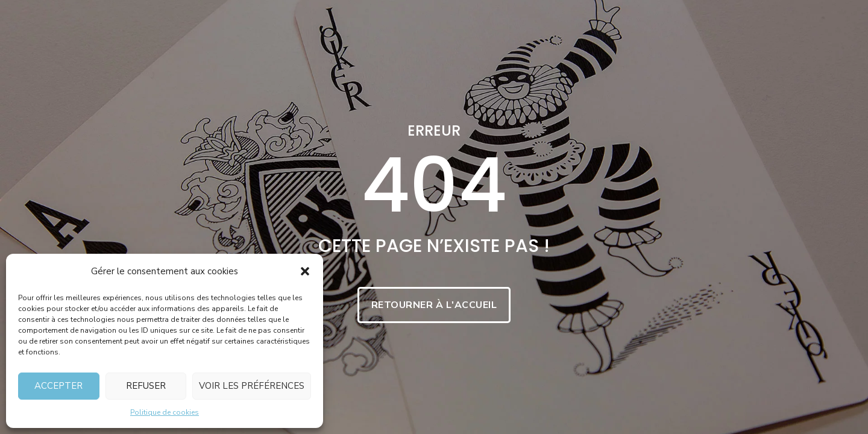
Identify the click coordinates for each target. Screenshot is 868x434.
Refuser (146, 386)
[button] (305, 271)
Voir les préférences (252, 386)
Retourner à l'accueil (434, 305)
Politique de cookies (165, 412)
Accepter (58, 386)
